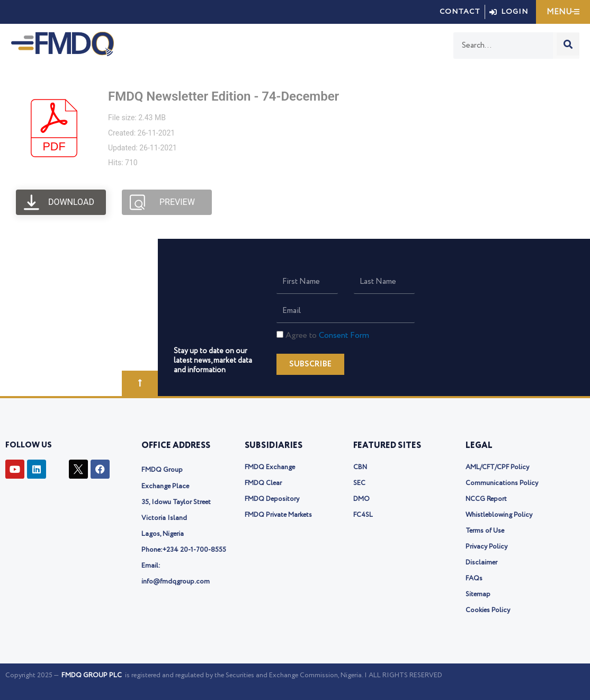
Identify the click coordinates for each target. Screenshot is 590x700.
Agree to (327, 335)
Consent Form (344, 335)
